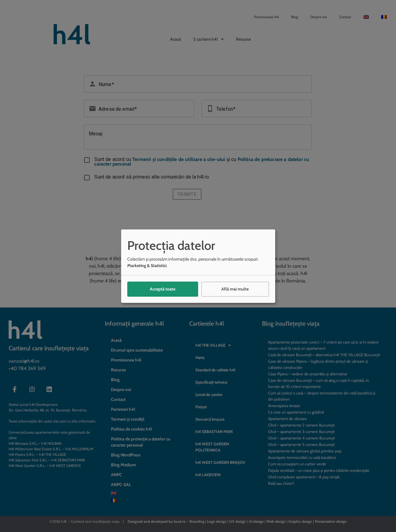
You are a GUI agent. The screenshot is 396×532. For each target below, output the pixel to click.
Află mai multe (235, 289)
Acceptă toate (163, 289)
